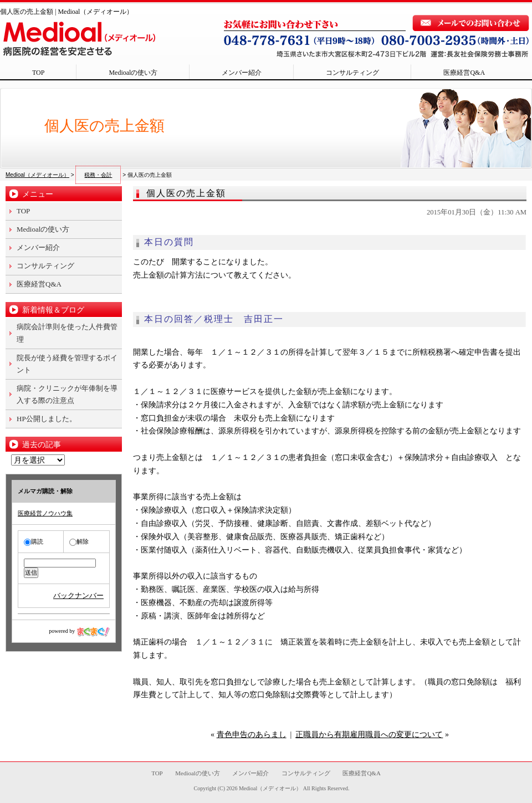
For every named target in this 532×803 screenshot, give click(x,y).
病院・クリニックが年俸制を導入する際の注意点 (67, 394)
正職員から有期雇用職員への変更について (369, 735)
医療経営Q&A (464, 73)
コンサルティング (352, 73)
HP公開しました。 (47, 419)
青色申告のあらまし (252, 735)
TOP (38, 73)
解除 (79, 541)
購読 (34, 541)
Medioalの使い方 (133, 73)
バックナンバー (78, 595)
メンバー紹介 (242, 73)
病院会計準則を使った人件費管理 (67, 333)
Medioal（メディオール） (270, 788)
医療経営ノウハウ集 (45, 513)
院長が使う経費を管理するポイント (67, 364)
